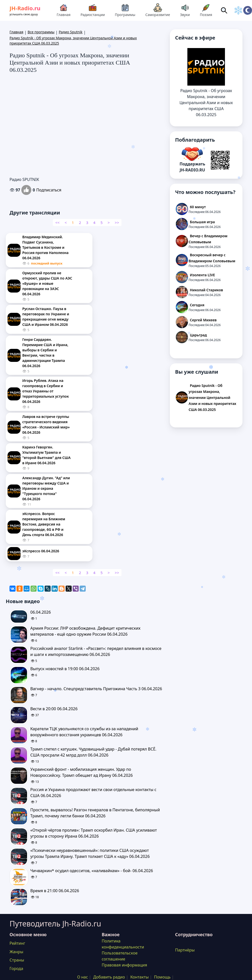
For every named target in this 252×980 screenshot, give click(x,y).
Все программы (41, 32)
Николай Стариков (206, 290)
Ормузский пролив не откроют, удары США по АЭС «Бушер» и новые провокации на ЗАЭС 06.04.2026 (47, 283)
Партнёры (185, 950)
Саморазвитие (158, 10)
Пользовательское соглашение (120, 956)
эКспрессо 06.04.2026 (41, 551)
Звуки (185, 10)
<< (57, 222)
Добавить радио (109, 977)
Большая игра (202, 222)
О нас (83, 977)
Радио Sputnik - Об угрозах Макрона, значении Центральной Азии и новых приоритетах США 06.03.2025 (212, 398)
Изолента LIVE (202, 275)
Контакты (139, 977)
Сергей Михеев (203, 320)
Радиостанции (93, 10)
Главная (64, 10)
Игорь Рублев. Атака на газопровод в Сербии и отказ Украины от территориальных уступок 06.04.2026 (46, 391)
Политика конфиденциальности (123, 944)
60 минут (198, 207)
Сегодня (197, 305)
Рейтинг (17, 943)
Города (16, 968)
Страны (17, 960)
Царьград (198, 335)
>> (117, 222)
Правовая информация (124, 965)
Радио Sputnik (71, 32)
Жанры (16, 952)
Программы (125, 10)
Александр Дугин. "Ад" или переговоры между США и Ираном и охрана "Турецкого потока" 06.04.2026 (46, 488)
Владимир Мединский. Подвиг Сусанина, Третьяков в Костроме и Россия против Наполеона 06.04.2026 (45, 247)
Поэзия (206, 10)
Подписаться (49, 190)
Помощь (162, 977)
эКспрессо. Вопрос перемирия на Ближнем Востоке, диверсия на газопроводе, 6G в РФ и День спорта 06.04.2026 (44, 524)
